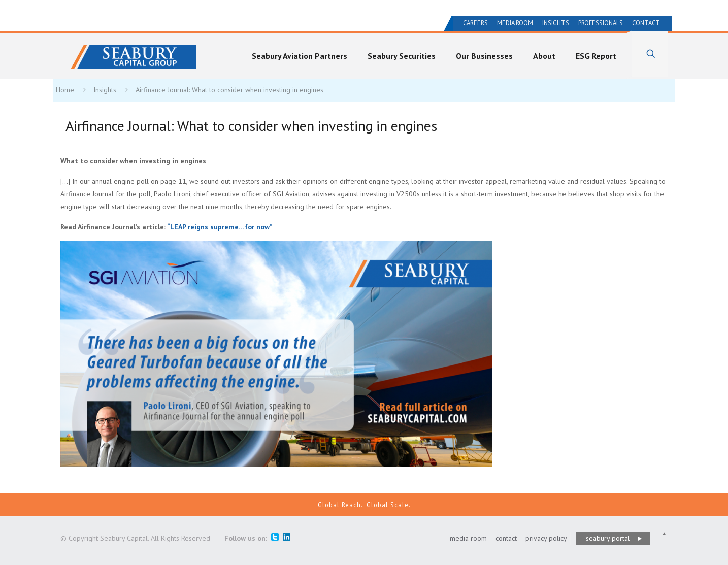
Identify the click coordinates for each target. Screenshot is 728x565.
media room (468, 538)
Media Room (515, 23)
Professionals (601, 23)
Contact (646, 23)
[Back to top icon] (664, 534)
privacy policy (546, 538)
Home (65, 90)
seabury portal (608, 538)
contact (506, 538)
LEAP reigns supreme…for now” (220, 227)
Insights (556, 23)
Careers (475, 23)
